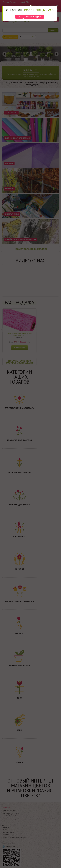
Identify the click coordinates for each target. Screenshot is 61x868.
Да (19, 17)
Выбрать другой (34, 17)
